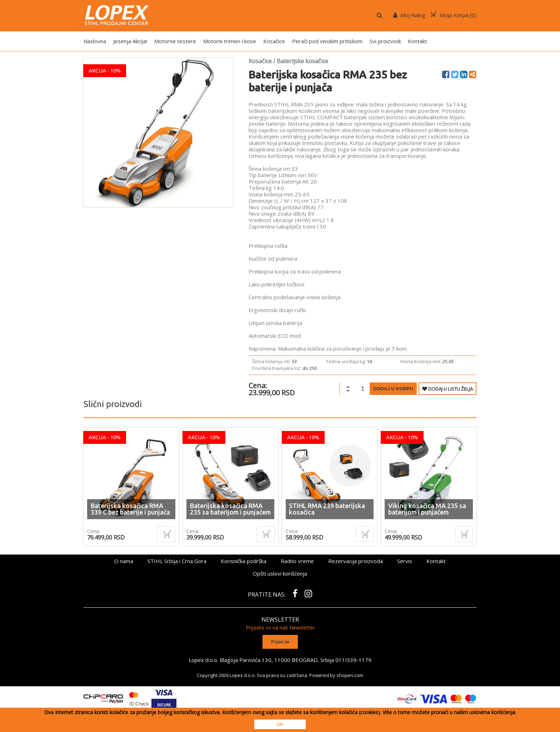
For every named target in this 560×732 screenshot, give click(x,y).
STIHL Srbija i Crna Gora (177, 561)
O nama (124, 561)
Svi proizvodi (385, 41)
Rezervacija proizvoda (356, 561)
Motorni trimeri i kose (230, 41)
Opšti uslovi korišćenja (280, 573)
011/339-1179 (354, 660)
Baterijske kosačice (302, 61)
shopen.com (350, 675)
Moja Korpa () (454, 15)
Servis (405, 561)
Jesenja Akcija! (130, 41)
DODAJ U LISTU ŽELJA (447, 389)
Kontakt (417, 41)
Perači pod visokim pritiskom (327, 41)
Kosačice (274, 41)
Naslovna (95, 41)
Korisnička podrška (244, 561)
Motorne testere (175, 41)
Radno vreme (297, 561)
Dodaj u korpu (393, 389)
